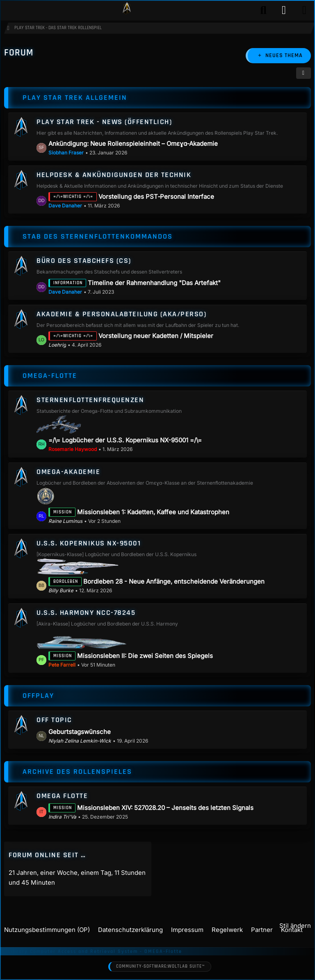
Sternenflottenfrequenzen (90, 400)
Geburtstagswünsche (80, 732)
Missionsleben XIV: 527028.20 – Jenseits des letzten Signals (165, 808)
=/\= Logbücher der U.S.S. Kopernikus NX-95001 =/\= (125, 441)
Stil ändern (295, 926)
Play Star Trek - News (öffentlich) (104, 122)
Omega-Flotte (50, 376)
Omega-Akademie (68, 472)
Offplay (38, 696)
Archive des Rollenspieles (77, 772)
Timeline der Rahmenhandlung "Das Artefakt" (154, 283)
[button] (304, 73)
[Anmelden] (284, 10)
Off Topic (54, 720)
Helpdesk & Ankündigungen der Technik (114, 175)
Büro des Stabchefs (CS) (84, 261)
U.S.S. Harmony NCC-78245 (86, 613)
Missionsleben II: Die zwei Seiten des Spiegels (145, 656)
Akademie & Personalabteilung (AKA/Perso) (121, 314)
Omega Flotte (62, 796)
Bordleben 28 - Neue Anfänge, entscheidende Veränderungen (174, 581)
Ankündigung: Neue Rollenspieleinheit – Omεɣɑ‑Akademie (133, 144)
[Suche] (263, 10)
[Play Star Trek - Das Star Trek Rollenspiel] (127, 10)
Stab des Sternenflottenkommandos (98, 237)
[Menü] (304, 10)
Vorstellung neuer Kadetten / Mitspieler (156, 336)
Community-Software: (160, 967)
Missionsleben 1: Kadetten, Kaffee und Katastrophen (153, 512)
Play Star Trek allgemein (75, 98)
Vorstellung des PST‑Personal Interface (156, 197)
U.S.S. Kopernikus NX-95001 (89, 543)
